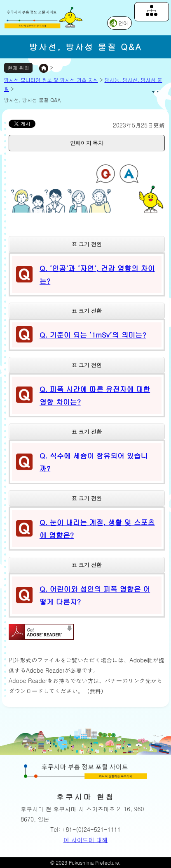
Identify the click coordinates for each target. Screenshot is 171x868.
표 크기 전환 (87, 244)
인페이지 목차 (87, 143)
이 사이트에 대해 (85, 840)
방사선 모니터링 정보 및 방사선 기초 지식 (51, 80)
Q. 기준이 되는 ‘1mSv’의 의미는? (93, 335)
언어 (123, 23)
